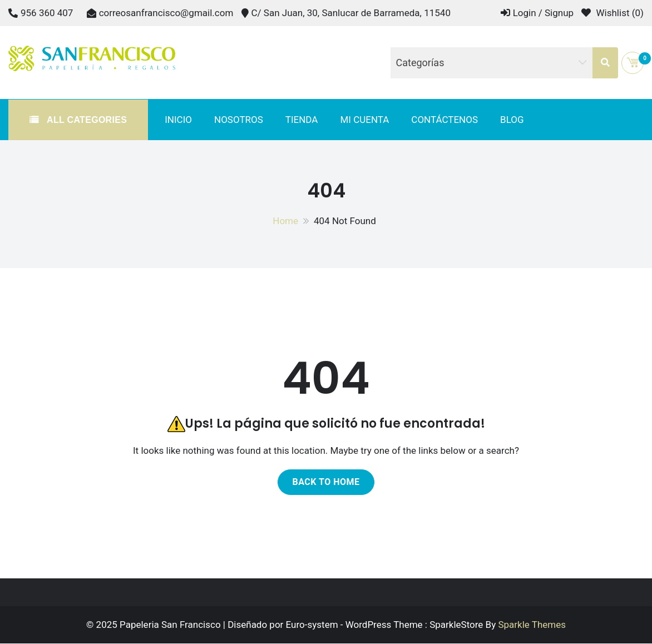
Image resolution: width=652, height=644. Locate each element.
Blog (512, 120)
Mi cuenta (364, 120)
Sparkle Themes (532, 625)
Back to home (326, 482)
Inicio (178, 120)
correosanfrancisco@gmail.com (166, 13)
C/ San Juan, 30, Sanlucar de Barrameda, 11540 (351, 13)
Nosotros (239, 120)
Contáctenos (444, 120)
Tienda (302, 120)
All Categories (85, 120)
